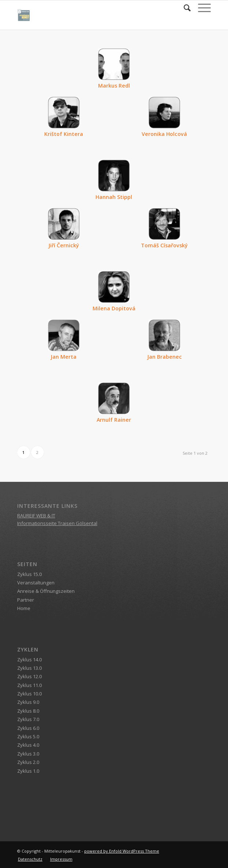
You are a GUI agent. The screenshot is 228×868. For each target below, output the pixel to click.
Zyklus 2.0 (28, 762)
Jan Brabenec (165, 357)
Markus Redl (114, 86)
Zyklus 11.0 (29, 685)
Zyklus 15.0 (29, 574)
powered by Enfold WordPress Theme (122, 851)
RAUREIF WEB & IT (36, 516)
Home (24, 608)
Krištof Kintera (64, 134)
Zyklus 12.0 (29, 676)
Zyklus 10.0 (29, 694)
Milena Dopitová (114, 308)
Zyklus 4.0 (28, 745)
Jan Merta (63, 357)
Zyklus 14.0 (29, 660)
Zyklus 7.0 (28, 719)
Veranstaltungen (36, 583)
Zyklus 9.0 (28, 702)
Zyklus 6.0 (28, 728)
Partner (26, 600)
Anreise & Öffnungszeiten (46, 591)
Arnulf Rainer (114, 420)
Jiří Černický (64, 245)
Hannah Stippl (114, 197)
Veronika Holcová (164, 134)
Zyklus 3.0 (28, 754)
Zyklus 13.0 (29, 668)
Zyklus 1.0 (28, 771)
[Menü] (201, 8)
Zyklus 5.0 (28, 736)
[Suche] (184, 8)
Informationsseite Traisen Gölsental (57, 523)
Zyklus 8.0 (28, 711)
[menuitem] (184, 8)
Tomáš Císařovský (164, 245)
